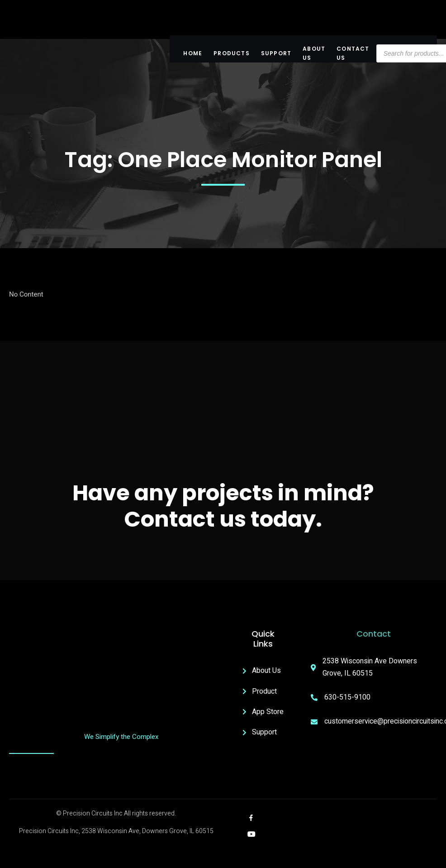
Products (232, 53)
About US (314, 53)
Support (276, 53)
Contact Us (353, 53)
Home (193, 53)
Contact (374, 634)
